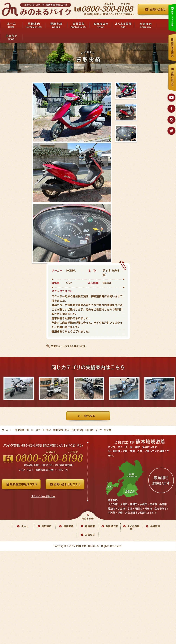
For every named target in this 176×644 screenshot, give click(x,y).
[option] (18, 388)
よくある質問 (133, 528)
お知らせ (90, 535)
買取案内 (47, 526)
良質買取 (90, 526)
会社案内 (155, 526)
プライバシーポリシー (43, 496)
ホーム (5, 430)
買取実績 (68, 526)
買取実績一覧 (22, 430)
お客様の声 (112, 526)
